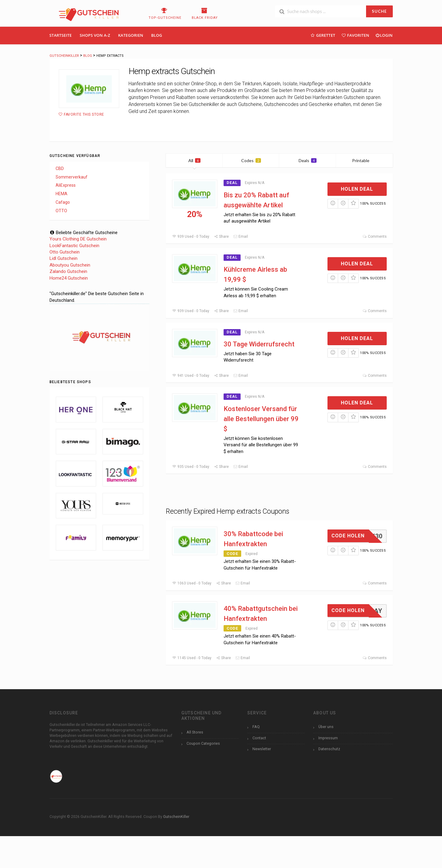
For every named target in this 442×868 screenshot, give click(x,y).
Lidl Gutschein (63, 258)
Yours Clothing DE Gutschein (78, 239)
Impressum (328, 738)
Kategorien (131, 35)
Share (221, 237)
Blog (157, 35)
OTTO (61, 211)
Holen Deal (357, 189)
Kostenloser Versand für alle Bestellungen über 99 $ (261, 419)
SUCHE (379, 11)
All (194, 160)
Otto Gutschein (65, 252)
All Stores (195, 732)
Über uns (326, 727)
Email (241, 237)
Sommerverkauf (72, 177)
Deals (308, 160)
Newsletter (262, 749)
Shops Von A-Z (95, 35)
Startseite (61, 35)
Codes (251, 160)
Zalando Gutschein (68, 271)
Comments (374, 237)
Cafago (63, 202)
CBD (60, 168)
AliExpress (66, 185)
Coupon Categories (203, 743)
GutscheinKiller (176, 817)
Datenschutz (329, 749)
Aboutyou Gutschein (70, 265)
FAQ (256, 727)
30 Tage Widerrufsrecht (259, 344)
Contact (259, 738)
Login (384, 35)
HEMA (62, 194)
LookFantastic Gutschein (74, 246)
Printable (364, 160)
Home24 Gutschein (69, 278)
